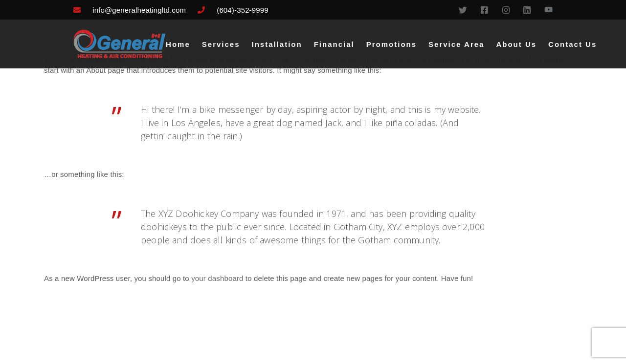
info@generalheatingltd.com (139, 10)
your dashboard (217, 278)
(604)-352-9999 (243, 10)
